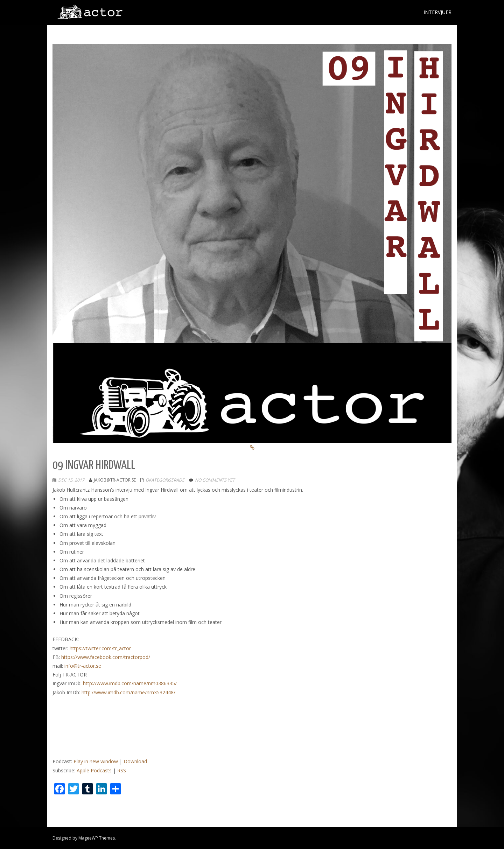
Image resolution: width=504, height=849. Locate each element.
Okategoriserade (165, 480)
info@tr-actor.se (83, 666)
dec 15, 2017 (71, 480)
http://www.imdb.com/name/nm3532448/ (128, 692)
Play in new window (96, 761)
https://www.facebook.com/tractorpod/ (106, 657)
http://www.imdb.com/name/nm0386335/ (130, 683)
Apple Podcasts (94, 770)
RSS (122, 770)
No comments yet (215, 480)
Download (135, 761)
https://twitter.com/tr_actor (100, 648)
